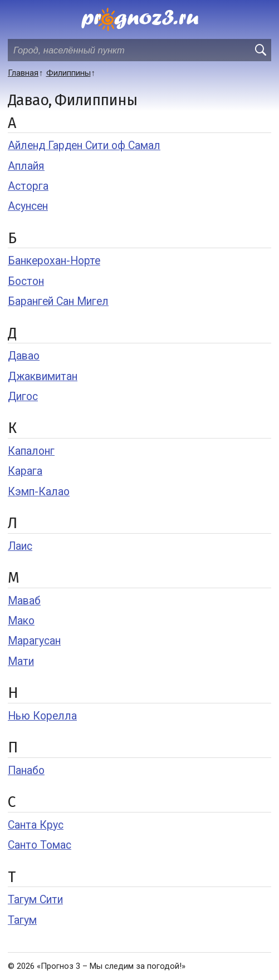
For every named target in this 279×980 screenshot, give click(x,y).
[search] (260, 50)
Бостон (26, 281)
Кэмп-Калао (39, 492)
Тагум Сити (35, 900)
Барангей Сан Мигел (58, 301)
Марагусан (34, 641)
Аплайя (26, 166)
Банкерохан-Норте (54, 261)
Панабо (26, 770)
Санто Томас (40, 845)
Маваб (24, 601)
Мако (21, 621)
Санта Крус (36, 825)
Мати (21, 661)
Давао (24, 356)
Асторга (28, 186)
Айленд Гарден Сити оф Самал (84, 146)
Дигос (23, 397)
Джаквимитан (43, 376)
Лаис (20, 546)
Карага (25, 471)
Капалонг (31, 451)
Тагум (22, 920)
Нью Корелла (42, 716)
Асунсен (28, 206)
